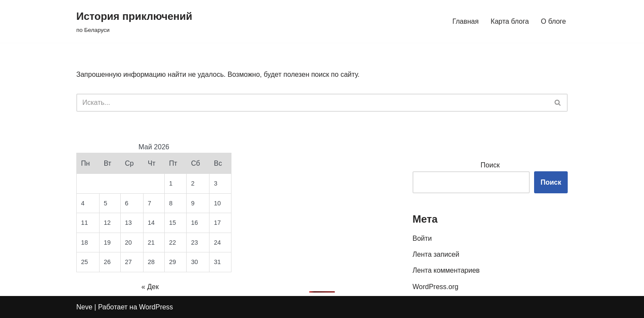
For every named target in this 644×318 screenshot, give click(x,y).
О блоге (553, 21)
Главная (465, 21)
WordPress (156, 307)
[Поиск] (312, 103)
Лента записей (436, 254)
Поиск (490, 165)
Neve (84, 307)
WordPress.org (435, 287)
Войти (422, 238)
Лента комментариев (446, 270)
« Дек (150, 287)
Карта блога (510, 21)
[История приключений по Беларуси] (134, 21)
